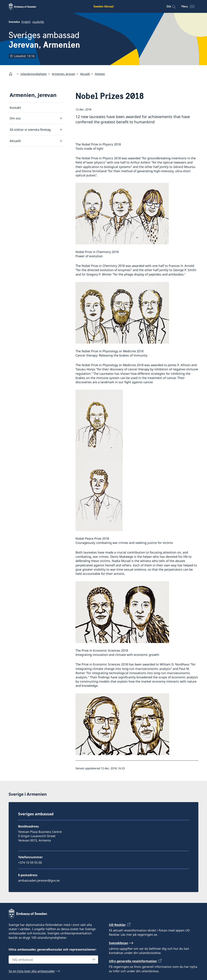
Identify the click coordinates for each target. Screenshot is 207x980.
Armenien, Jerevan (64, 74)
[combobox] (53, 960)
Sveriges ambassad (44, 40)
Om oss (15, 118)
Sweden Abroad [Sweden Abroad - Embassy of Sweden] (104, 6)
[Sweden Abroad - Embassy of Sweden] (26, 6)
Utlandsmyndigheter (34, 74)
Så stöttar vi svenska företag (30, 129)
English (26, 22)
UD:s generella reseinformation (133, 961)
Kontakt (15, 108)
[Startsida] (12, 74)
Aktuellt (85, 74)
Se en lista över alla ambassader (32, 971)
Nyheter (100, 74)
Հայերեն (38, 22)
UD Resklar (117, 925)
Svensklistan (118, 943)
